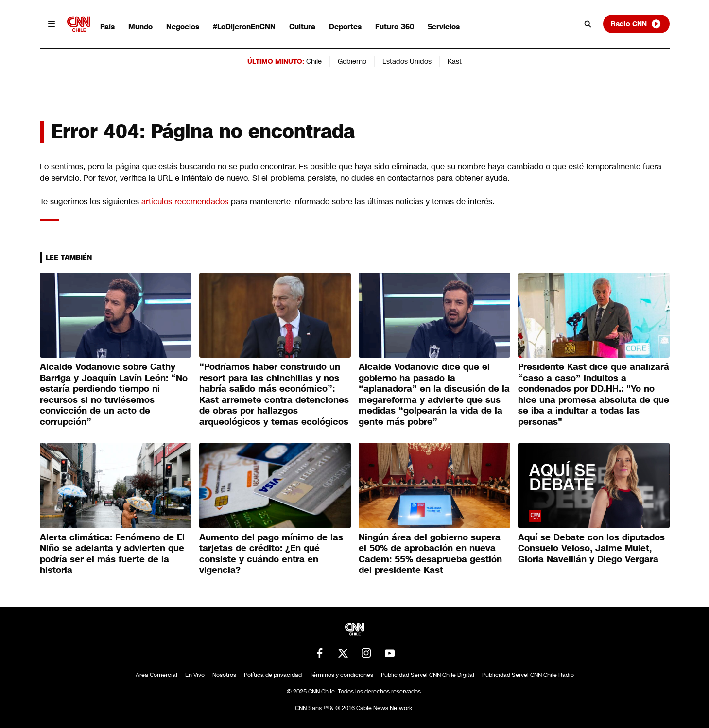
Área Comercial (156, 675)
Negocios (183, 26)
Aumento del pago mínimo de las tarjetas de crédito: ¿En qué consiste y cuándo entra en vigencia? (271, 554)
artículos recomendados (185, 201)
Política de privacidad (273, 675)
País (107, 26)
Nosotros (224, 675)
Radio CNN (636, 24)
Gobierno (352, 61)
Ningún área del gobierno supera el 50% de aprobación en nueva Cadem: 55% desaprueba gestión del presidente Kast (430, 554)
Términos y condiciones (341, 675)
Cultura (302, 26)
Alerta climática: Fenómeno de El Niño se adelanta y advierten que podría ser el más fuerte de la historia (112, 554)
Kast (455, 61)
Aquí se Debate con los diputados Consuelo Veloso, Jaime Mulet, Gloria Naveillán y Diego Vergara (591, 548)
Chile (314, 61)
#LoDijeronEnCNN (244, 26)
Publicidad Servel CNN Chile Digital (428, 675)
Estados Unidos (407, 61)
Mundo (140, 26)
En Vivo (195, 675)
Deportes (345, 26)
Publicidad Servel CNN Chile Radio (528, 675)
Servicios (444, 26)
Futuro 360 (395, 26)
